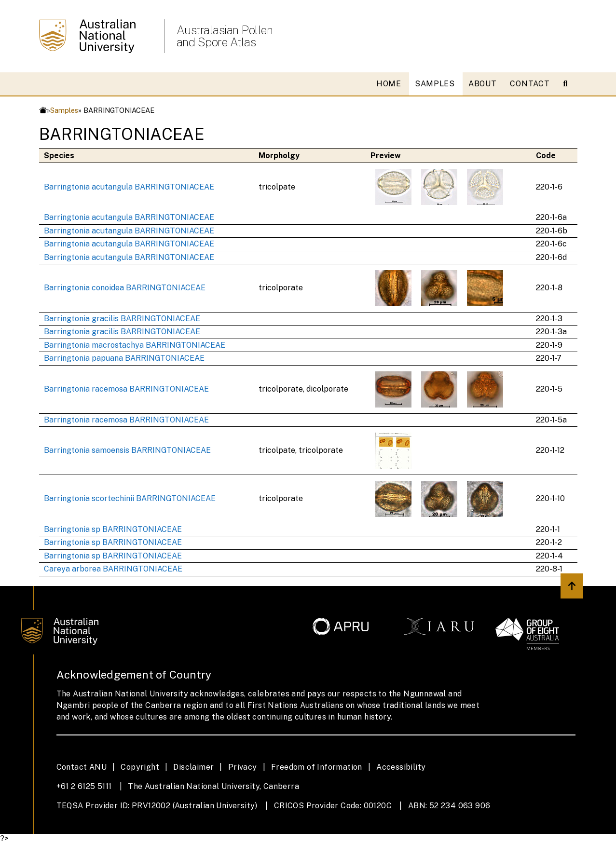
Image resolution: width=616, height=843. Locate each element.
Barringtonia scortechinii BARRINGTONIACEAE (130, 498)
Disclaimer (193, 767)
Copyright (140, 767)
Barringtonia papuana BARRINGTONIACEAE (124, 358)
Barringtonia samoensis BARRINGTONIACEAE (127, 450)
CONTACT (530, 84)
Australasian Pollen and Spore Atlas (225, 36)
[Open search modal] (569, 84)
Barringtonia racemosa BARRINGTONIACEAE (126, 389)
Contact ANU (82, 767)
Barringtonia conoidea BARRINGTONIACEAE (125, 288)
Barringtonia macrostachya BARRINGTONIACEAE (135, 345)
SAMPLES (435, 84)
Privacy (243, 767)
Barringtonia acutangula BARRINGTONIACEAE (129, 187)
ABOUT (483, 84)
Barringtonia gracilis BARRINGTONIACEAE (122, 319)
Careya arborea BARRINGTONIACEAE (113, 569)
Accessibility (401, 767)
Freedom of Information (317, 767)
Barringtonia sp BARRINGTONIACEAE (113, 529)
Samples (64, 110)
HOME (389, 84)
